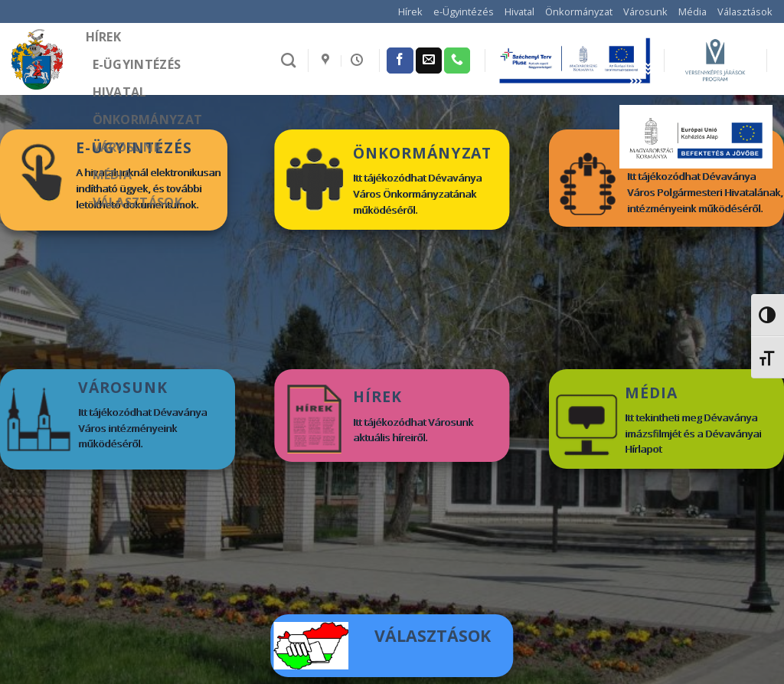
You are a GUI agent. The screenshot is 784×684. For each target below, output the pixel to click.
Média (693, 11)
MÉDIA (651, 393)
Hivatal (519, 11)
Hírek (410, 11)
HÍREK (377, 396)
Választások (745, 11)
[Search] (288, 60)
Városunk (645, 11)
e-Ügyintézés (464, 11)
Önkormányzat (579, 11)
